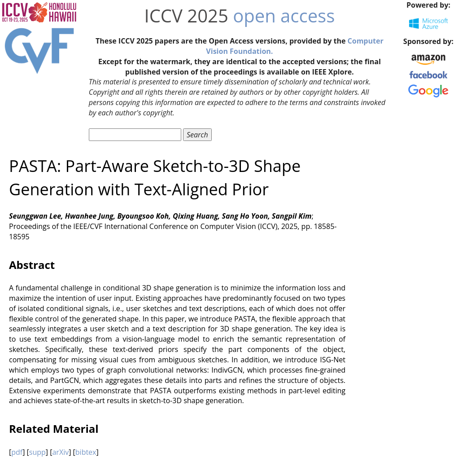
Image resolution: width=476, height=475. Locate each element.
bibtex (86, 452)
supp (37, 452)
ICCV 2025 (186, 15)
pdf (17, 452)
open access (284, 15)
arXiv (60, 452)
